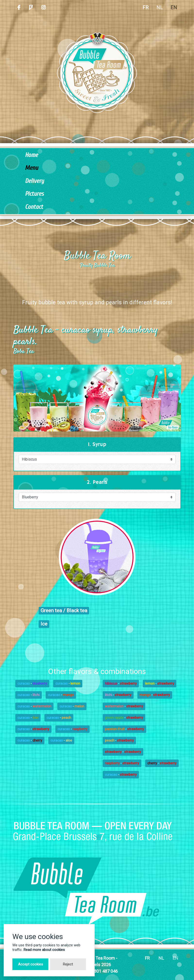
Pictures (34, 194)
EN (174, 8)
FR (146, 8)
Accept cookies (30, 964)
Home (31, 155)
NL (160, 8)
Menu (32, 168)
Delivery (34, 181)
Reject (68, 964)
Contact (34, 207)
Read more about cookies (44, 950)
